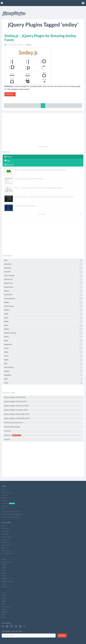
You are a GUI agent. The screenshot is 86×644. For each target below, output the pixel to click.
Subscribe (62, 636)
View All (60, 214)
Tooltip (43, 371)
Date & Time (43, 283)
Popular (5, 501)
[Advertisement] (43, 130)
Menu (43, 325)
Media (43, 322)
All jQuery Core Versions (11, 517)
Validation (43, 375)
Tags (7, 161)
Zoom (43, 383)
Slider (43, 352)
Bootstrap (43, 268)
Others (28, 45)
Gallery (43, 302)
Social (43, 356)
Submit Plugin (7, 492)
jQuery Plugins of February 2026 (43, 406)
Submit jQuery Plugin (43, 427)
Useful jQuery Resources (43, 422)
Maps (43, 318)
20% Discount (17, 435)
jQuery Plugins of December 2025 (43, 414)
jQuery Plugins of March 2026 (43, 401)
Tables (43, 360)
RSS (3, 509)
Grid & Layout (43, 306)
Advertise (43, 435)
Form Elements (43, 299)
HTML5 (43, 310)
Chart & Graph (43, 276)
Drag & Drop (43, 287)
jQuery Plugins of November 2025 (43, 418)
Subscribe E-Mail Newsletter (12, 514)
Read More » (10, 94)
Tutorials (9, 165)
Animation (43, 264)
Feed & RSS (43, 295)
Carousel (43, 272)
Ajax (43, 260)
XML (43, 379)
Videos (4, 498)
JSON (43, 314)
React (43, 341)
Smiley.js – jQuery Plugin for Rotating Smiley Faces (40, 38)
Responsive (43, 344)
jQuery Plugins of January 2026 (43, 410)
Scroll (43, 348)
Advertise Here (43, 147)
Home (4, 490)
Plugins (8, 157)
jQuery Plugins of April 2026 (43, 397)
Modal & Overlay (43, 333)
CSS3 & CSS (43, 279)
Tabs (43, 364)
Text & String (43, 367)
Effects (43, 291)
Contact (43, 439)
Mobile (43, 329)
